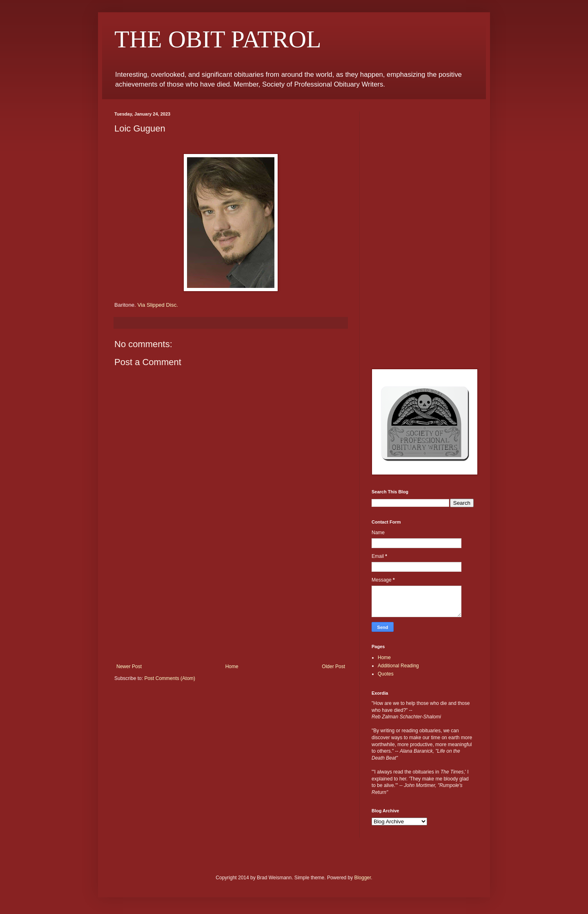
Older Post (333, 667)
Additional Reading (398, 666)
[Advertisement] (231, 602)
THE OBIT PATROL (218, 39)
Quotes (386, 674)
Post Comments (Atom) (170, 678)
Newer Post (129, 667)
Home (232, 667)
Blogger (363, 878)
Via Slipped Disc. (157, 305)
